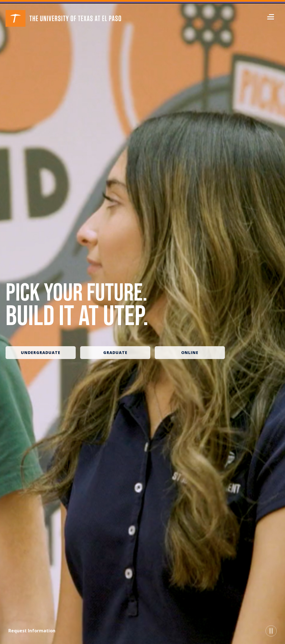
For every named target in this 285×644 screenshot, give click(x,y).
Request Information (32, 631)
